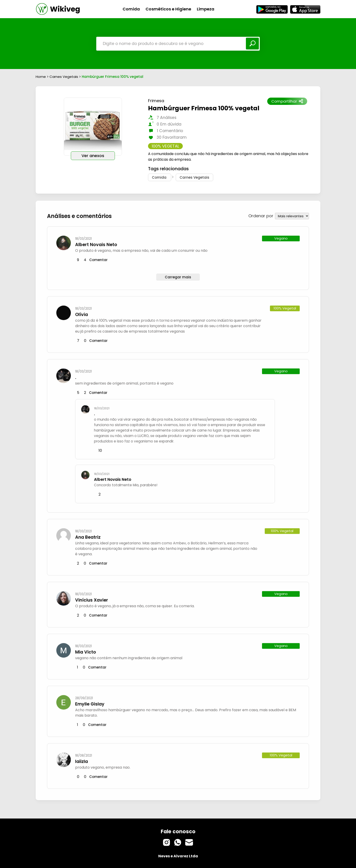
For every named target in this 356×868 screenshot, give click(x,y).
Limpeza (206, 9)
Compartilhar (287, 101)
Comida (131, 9)
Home (41, 77)
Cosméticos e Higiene (168, 9)
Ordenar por (261, 214)
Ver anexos (93, 156)
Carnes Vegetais (64, 77)
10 (100, 449)
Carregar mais (178, 276)
